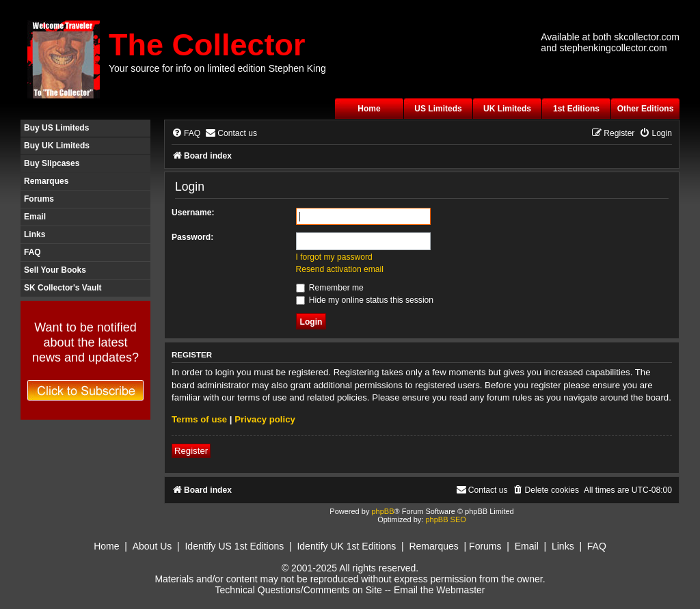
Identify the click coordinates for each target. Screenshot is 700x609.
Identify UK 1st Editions (346, 546)
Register (191, 451)
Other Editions (646, 109)
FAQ (32, 252)
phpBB (382, 511)
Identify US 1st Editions (234, 546)
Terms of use (199, 419)
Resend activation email (340, 269)
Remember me (330, 288)
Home (369, 109)
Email (35, 217)
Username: (193, 213)
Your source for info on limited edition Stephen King (217, 68)
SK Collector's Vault (63, 288)
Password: (192, 237)
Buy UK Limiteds (57, 146)
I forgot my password (334, 257)
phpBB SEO (445, 519)
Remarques (46, 181)
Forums (39, 199)
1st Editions (576, 109)
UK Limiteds (507, 109)
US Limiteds (438, 109)
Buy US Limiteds (56, 128)
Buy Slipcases (52, 163)
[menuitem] (186, 134)
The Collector (207, 45)
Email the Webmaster (440, 590)
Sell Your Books (55, 270)
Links (35, 234)
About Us (152, 546)
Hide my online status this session (365, 300)
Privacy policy (265, 419)
